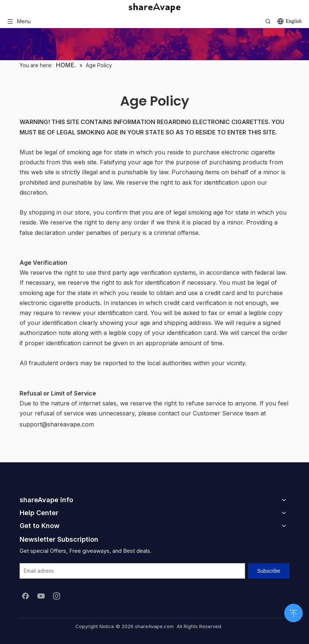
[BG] (154, 44)
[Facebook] (26, 596)
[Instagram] (57, 596)
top (293, 612)
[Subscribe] (269, 571)
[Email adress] (132, 571)
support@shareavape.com (57, 424)
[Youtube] (41, 596)
